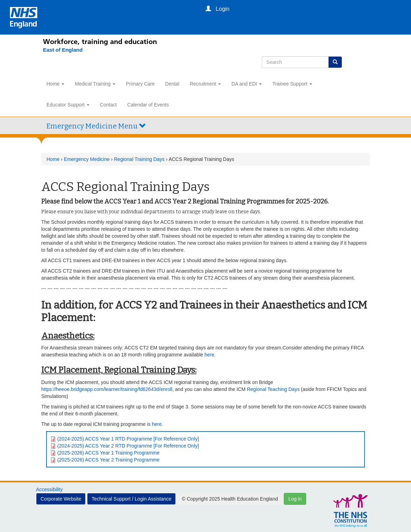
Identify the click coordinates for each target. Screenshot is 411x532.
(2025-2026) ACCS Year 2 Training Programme (109, 460)
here (209, 355)
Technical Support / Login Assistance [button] (131, 499)
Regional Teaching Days (273, 389)
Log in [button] (295, 499)
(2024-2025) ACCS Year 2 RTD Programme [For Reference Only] (128, 446)
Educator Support (68, 105)
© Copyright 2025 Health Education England (230, 499)
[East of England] (59, 50)
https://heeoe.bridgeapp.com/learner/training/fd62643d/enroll (107, 389)
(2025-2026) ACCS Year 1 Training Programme (109, 453)
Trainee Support (292, 84)
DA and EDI (247, 84)
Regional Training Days (140, 159)
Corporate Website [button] (61, 499)
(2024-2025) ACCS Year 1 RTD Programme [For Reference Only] (128, 439)
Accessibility (49, 489)
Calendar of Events (148, 105)
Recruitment (205, 84)
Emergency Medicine (87, 159)
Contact (108, 105)
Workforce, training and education (100, 42)
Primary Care (140, 84)
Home (55, 84)
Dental (172, 84)
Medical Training (95, 84)
